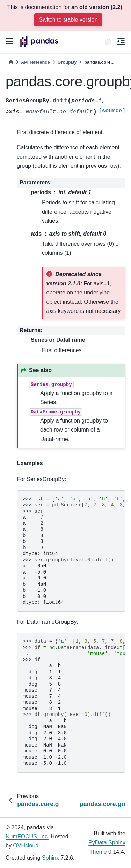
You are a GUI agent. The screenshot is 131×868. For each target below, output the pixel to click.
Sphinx (50, 858)
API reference (35, 62)
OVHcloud (26, 846)
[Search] (108, 42)
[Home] (11, 62)
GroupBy (67, 62)
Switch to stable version (68, 20)
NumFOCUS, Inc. (27, 837)
